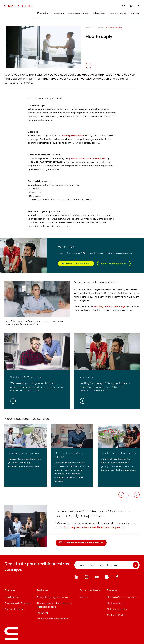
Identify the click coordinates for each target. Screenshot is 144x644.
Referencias (99, 13)
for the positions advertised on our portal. (94, 527)
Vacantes (85, 597)
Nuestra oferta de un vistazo (122, 597)
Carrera (135, 13)
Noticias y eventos (117, 609)
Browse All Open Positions (76, 263)
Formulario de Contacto (18, 603)
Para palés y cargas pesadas (52, 597)
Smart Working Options (114, 263)
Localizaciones (12, 597)
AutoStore (42, 613)
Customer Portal (116, 615)
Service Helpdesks (14, 609)
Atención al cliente (78, 13)
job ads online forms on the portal (88, 158)
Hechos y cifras (115, 603)
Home (89, 28)
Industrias (58, 13)
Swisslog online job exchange (109, 306)
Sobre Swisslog (118, 13)
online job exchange (73, 136)
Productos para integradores (52, 619)
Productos (43, 13)
